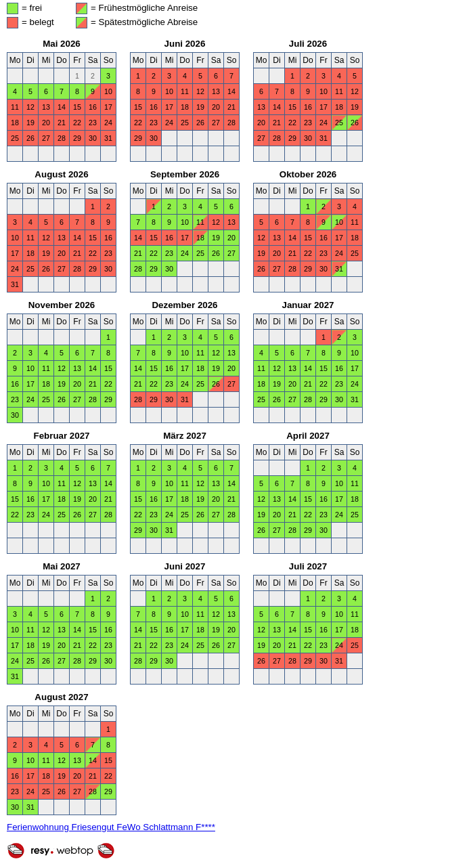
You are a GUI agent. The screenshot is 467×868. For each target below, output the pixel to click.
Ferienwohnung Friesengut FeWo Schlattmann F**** (111, 827)
